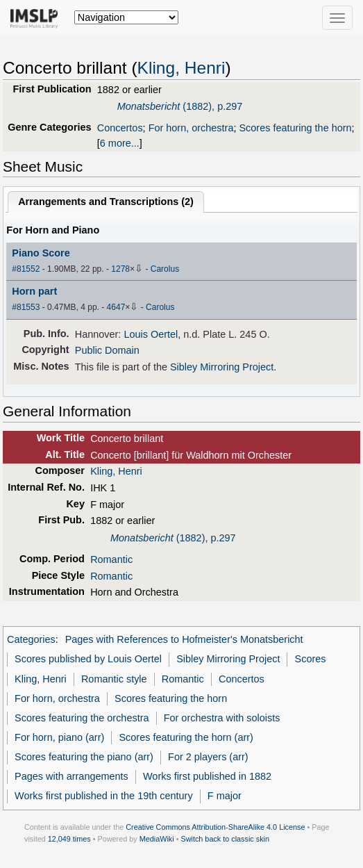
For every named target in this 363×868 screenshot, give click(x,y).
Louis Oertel (151, 334)
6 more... (120, 143)
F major (225, 796)
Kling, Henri (181, 68)
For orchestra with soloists (222, 718)
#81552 (26, 269)
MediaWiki (157, 839)
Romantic (111, 559)
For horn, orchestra (191, 128)
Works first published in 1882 (207, 776)
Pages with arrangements (71, 776)
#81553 (26, 307)
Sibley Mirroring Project (222, 367)
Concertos (120, 128)
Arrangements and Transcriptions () (106, 202)
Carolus (165, 269)
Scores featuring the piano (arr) (84, 757)
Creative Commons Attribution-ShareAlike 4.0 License (215, 827)
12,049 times (69, 839)
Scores (311, 659)
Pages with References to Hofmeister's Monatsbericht (184, 639)
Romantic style (114, 679)
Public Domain (107, 350)
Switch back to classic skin (225, 839)
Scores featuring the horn (295, 128)
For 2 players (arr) (208, 757)
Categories (31, 639)
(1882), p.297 (180, 106)
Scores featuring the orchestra (82, 718)
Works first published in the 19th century (104, 796)
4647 (116, 307)
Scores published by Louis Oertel (88, 659)
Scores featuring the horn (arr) (186, 737)
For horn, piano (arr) (59, 737)
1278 (120, 269)
